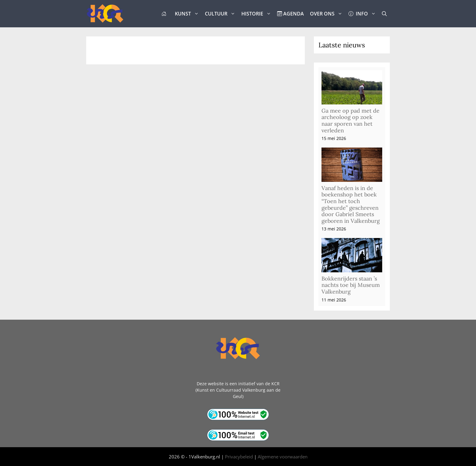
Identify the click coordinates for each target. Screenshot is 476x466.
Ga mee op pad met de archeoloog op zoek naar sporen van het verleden (350, 121)
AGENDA (291, 14)
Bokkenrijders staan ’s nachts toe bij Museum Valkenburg (351, 285)
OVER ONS (328, 14)
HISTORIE (258, 14)
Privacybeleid (239, 457)
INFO (364, 14)
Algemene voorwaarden (283, 457)
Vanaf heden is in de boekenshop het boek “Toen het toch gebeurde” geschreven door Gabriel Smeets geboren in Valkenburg (351, 204)
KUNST (188, 14)
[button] (384, 14)
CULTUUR (222, 14)
